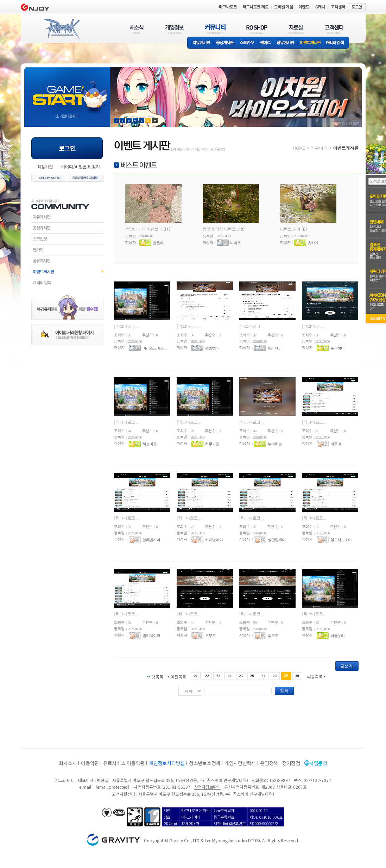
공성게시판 (225, 43)
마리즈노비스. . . (155, 348)
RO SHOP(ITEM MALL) (257, 29)
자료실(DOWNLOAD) (296, 29)
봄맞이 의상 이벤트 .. (221, 229)
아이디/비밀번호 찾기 (80, 166)
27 (263, 676)
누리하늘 (275, 444)
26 (252, 676)
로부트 (210, 635)
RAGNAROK (62, 29)
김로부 (273, 635)
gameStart (67, 90)
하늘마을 (150, 444)
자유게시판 (200, 43)
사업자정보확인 (207, 787)
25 (241, 676)
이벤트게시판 (311, 43)
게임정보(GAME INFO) (175, 29)
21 (196, 676)
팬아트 (265, 43)
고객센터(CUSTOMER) (334, 29)
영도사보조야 (341, 540)
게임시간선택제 (240, 763)
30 (297, 676)
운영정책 (269, 763)
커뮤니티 (319, 148)
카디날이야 (214, 540)
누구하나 (337, 348)
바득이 (336, 444)
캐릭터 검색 (337, 43)
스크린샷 (247, 43)
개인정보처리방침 (167, 763)
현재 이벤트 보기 (155, 121)
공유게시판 (286, 43)
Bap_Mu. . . (275, 348)
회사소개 (68, 763)
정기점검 (291, 763)
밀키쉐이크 (151, 635)
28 (275, 676)
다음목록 (315, 676)
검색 (284, 691)
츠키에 (313, 243)
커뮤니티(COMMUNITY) (215, 29)
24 (230, 676)
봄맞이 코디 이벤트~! (144, 229)
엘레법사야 (151, 540)
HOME (299, 148)
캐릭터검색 (67, 283)
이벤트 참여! (291, 229)
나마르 (235, 243)
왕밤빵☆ (212, 348)
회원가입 (45, 166)
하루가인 (212, 444)
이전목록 (178, 676)
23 (218, 676)
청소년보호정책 (205, 763)
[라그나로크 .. (126, 326)
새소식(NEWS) (137, 29)
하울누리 (337, 635)
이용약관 (90, 763)
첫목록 (157, 676)
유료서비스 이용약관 (124, 763)
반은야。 (160, 243)
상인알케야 (277, 540)
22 (207, 676)
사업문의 (318, 763)
